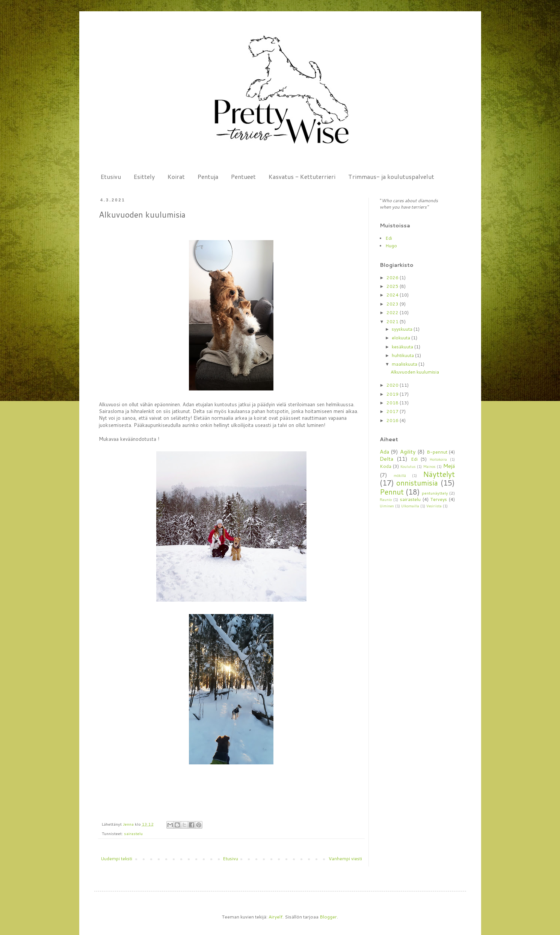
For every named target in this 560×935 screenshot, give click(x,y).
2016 (393, 420)
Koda (386, 466)
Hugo (391, 246)
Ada (384, 452)
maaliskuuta (405, 364)
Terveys (439, 499)
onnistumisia (417, 483)
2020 (393, 385)
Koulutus (408, 466)
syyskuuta (403, 329)
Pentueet (243, 176)
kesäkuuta (403, 347)
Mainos (429, 466)
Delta (386, 459)
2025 (393, 286)
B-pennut (437, 452)
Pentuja (208, 176)
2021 (393, 322)
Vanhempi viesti (345, 859)
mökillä (400, 475)
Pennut (392, 492)
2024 (393, 295)
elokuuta (402, 338)
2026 (393, 278)
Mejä (449, 466)
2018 (393, 403)
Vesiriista (434, 506)
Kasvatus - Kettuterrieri (302, 176)
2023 (393, 304)
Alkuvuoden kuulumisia (415, 372)
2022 (393, 312)
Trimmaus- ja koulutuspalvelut (391, 176)
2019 (393, 394)
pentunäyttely (435, 493)
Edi (389, 238)
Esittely (144, 176)
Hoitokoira (438, 459)
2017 (393, 411)
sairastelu (133, 833)
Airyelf (275, 917)
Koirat (176, 176)
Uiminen (387, 506)
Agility (408, 452)
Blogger (328, 917)
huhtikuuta (403, 355)
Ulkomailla (410, 506)
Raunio (386, 499)
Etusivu (111, 176)
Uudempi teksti (116, 859)
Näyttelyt (439, 474)
